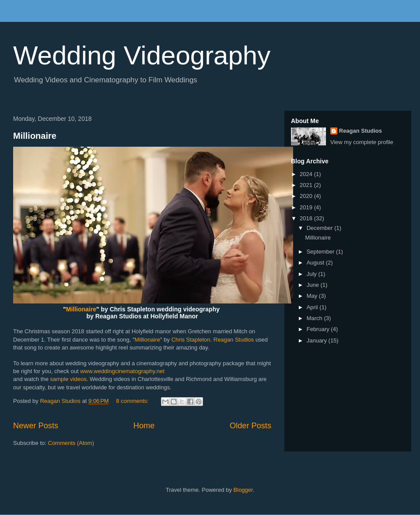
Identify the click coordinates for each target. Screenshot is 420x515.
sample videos (68, 379)
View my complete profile (362, 142)
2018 (307, 218)
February (319, 329)
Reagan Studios (234, 340)
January (318, 340)
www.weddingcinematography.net (122, 371)
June (314, 285)
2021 (307, 185)
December (321, 228)
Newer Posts (36, 426)
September (321, 252)
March (315, 318)
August (316, 263)
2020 (307, 196)
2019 (307, 207)
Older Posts (250, 426)
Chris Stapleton (191, 340)
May (313, 296)
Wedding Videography (142, 55)
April (313, 307)
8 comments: (133, 401)
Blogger (243, 490)
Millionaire (35, 136)
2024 (307, 174)
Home (144, 426)
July (313, 274)
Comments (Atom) (71, 443)
